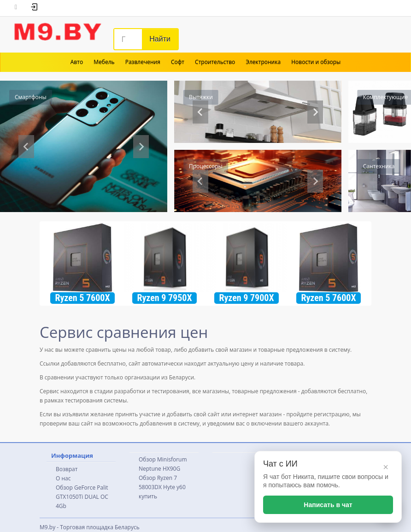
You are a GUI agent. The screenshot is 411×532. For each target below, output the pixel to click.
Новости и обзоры (316, 62)
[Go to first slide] (315, 112)
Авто (77, 62)
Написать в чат (328, 505)
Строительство (215, 62)
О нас (63, 478)
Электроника (263, 62)
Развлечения (143, 62)
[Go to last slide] (200, 181)
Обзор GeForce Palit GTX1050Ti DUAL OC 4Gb (82, 497)
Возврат (67, 469)
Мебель (104, 62)
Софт (178, 62)
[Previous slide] (26, 147)
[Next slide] (141, 147)
